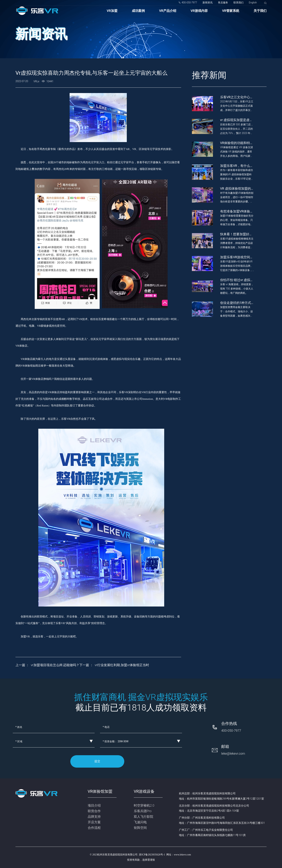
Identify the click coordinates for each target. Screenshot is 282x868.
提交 (97, 761)
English (253, 3)
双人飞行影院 (144, 817)
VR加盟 (112, 11)
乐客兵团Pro (143, 811)
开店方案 (94, 822)
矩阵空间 (140, 828)
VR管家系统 (231, 11)
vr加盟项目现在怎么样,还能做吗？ (55, 665)
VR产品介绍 (168, 11)
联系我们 (238, 3)
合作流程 (94, 828)
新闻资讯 (208, 3)
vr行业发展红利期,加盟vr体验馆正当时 (122, 665)
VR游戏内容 (199, 11)
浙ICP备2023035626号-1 (152, 855)
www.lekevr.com (182, 855)
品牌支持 (94, 817)
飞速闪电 (140, 822)
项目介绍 (94, 805)
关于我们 (260, 11)
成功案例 (138, 11)
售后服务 (223, 3)
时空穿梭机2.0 (144, 805)
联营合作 (94, 811)
